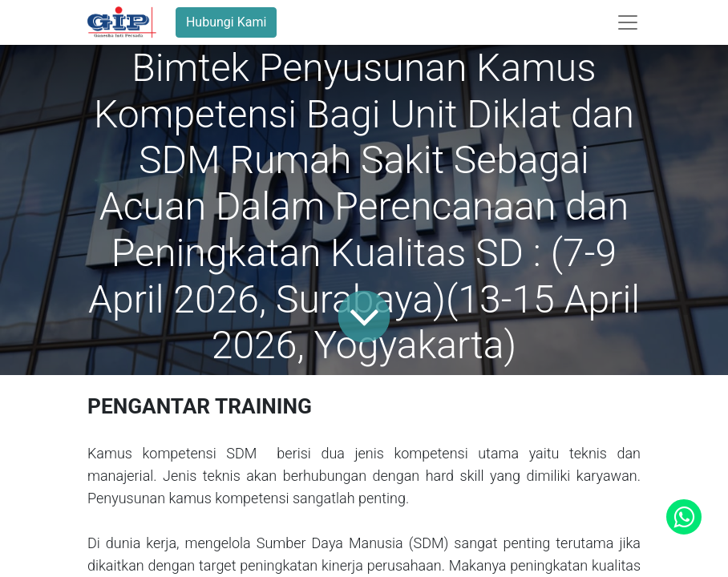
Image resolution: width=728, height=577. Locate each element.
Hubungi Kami (226, 22)
